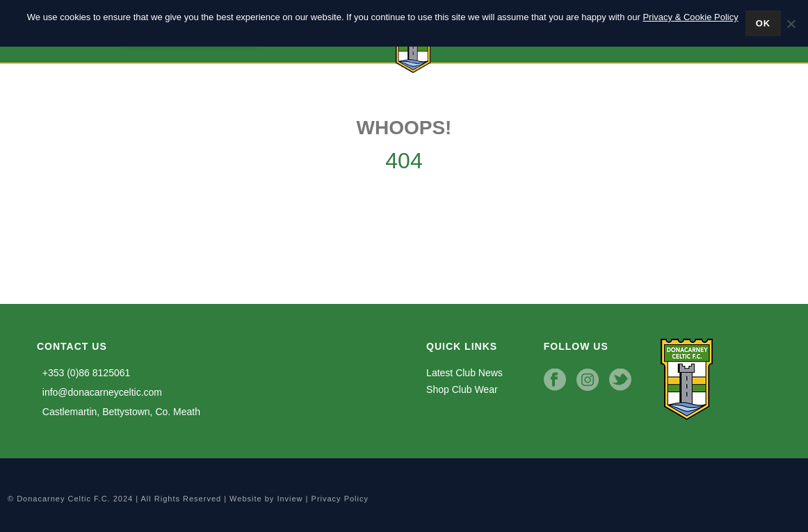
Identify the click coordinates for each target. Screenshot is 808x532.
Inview (290, 499)
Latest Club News (464, 373)
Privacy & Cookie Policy (690, 17)
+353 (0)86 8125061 (83, 373)
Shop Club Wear (462, 389)
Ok (763, 23)
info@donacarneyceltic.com (99, 392)
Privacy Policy (340, 499)
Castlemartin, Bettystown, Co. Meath (119, 412)
